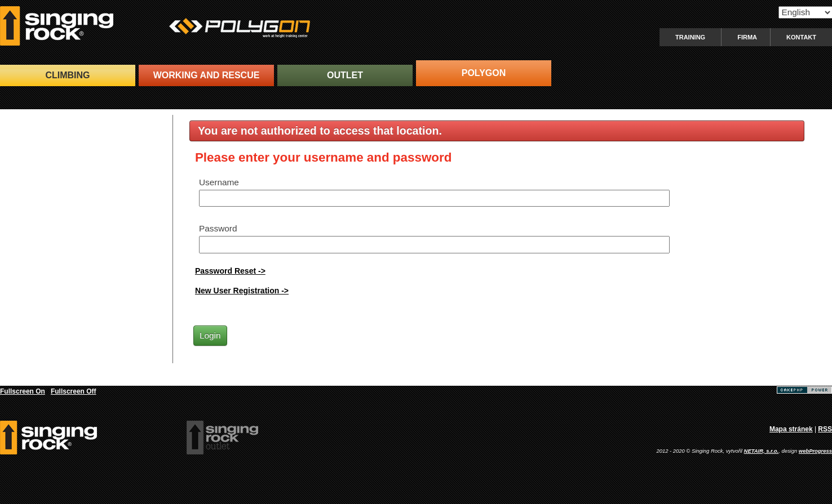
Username (219, 182)
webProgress (815, 451)
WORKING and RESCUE (207, 75)
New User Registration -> (242, 291)
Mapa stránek (791, 429)
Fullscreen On (23, 391)
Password (218, 228)
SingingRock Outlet (222, 438)
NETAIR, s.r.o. (762, 451)
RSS (825, 429)
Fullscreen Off (74, 391)
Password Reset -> (230, 271)
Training (690, 37)
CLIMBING (67, 75)
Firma (747, 37)
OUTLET (345, 75)
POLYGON (484, 73)
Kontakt (801, 37)
